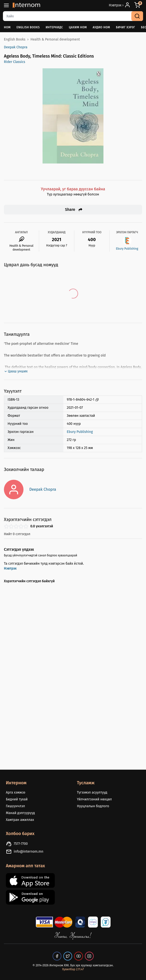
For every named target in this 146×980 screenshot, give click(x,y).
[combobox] (73, 16)
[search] (137, 16)
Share (74, 210)
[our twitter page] (68, 956)
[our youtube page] (79, 956)
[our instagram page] (89, 956)
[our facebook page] (57, 956)
